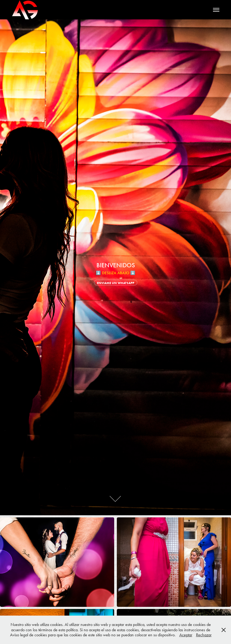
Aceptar (186, 635)
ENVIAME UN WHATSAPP (116, 283)
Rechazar (204, 635)
